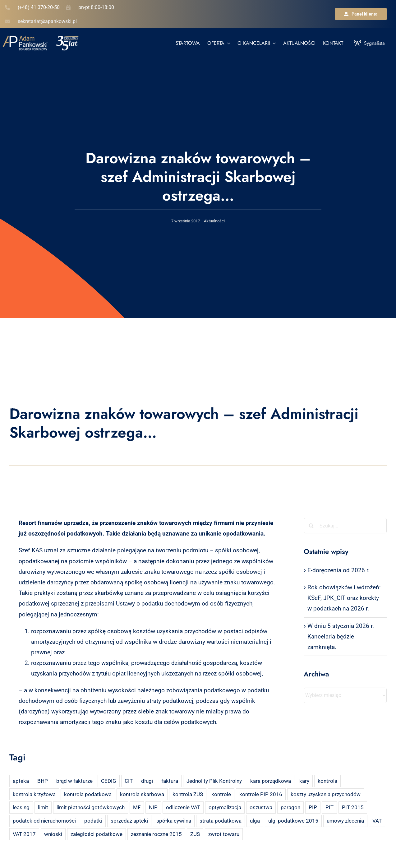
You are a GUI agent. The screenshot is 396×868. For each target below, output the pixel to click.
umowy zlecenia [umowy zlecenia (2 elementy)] (345, 821)
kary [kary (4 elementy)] (304, 781)
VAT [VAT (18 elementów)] (377, 821)
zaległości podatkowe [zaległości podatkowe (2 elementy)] (97, 834)
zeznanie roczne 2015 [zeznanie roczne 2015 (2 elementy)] (156, 834)
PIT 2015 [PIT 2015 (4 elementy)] (353, 807)
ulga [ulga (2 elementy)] (255, 821)
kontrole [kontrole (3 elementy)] (221, 794)
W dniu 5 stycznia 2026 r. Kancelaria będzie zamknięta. (341, 636)
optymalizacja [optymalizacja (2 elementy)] (225, 807)
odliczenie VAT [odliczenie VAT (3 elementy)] (183, 807)
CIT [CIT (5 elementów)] (129, 781)
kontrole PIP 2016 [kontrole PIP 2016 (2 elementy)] (261, 794)
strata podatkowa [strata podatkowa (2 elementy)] (221, 821)
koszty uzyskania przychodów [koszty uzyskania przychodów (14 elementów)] (326, 794)
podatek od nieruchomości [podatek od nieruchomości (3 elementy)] (44, 821)
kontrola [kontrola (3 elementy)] (327, 781)
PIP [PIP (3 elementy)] (313, 807)
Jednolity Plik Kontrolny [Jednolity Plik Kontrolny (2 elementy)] (214, 781)
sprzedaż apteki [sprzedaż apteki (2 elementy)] (129, 821)
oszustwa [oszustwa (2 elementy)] (261, 807)
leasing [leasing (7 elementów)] (21, 807)
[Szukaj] (311, 526)
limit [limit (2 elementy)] (43, 807)
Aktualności (214, 221)
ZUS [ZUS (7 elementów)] (195, 834)
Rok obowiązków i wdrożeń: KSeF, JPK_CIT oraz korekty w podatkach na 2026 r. (344, 598)
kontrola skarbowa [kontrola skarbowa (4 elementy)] (142, 794)
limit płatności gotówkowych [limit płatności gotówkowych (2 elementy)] (91, 807)
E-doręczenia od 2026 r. (338, 570)
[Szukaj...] (345, 526)
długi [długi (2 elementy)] (147, 781)
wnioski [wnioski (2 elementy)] (53, 834)
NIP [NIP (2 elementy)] (153, 807)
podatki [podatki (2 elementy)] (93, 821)
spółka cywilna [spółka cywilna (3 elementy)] (174, 821)
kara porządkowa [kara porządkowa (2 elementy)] (271, 781)
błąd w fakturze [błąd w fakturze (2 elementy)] (74, 781)
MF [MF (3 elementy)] (137, 807)
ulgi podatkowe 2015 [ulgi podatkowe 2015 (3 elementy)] (293, 821)
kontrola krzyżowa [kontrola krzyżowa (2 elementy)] (34, 794)
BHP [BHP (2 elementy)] (43, 781)
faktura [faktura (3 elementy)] (170, 781)
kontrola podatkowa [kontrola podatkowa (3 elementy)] (88, 794)
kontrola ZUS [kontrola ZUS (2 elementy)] (188, 794)
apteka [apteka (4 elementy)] (21, 781)
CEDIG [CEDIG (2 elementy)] (109, 781)
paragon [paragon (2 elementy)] (290, 807)
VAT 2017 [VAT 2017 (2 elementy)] (24, 834)
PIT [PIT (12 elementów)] (329, 807)
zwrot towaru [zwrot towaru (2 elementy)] (224, 834)
